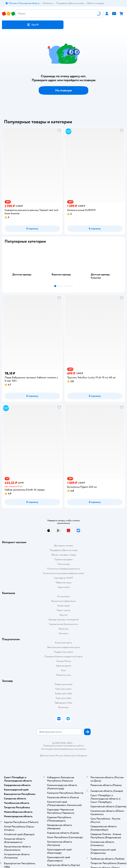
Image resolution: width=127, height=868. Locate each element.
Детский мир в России (52, 756)
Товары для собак (63, 693)
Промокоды (64, 564)
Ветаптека (63, 707)
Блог (64, 670)
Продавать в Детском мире (64, 550)
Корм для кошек (63, 689)
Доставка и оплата (63, 546)
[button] (33, 25)
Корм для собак (64, 698)
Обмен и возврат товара (64, 555)
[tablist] (63, 265)
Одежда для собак (63, 703)
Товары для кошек (64, 684)
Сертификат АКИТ (64, 578)
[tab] (24, 265)
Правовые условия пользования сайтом (63, 746)
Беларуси (82, 756)
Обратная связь (63, 583)
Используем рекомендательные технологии (64, 749)
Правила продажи (63, 559)
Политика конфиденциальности (63, 569)
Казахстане (69, 756)
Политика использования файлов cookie (64, 573)
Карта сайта (64, 587)
